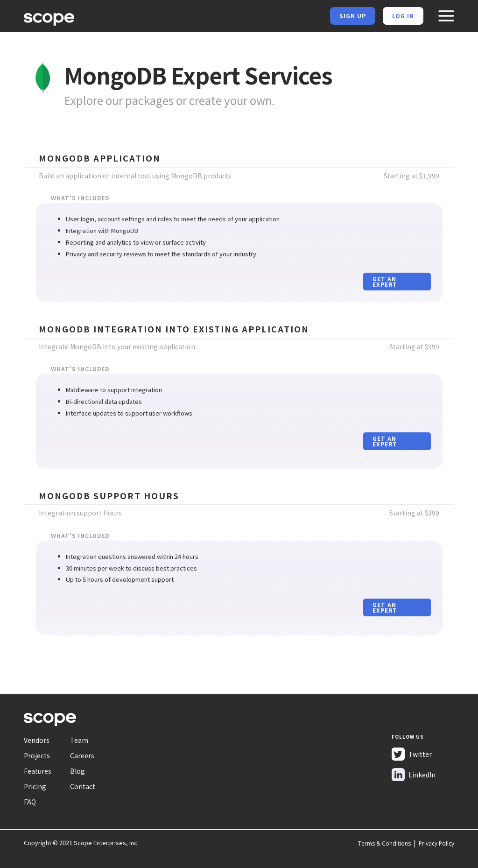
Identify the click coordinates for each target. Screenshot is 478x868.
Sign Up (353, 16)
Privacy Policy (436, 843)
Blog (77, 771)
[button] (446, 16)
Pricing (35, 786)
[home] (49, 18)
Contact (83, 786)
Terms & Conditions (384, 843)
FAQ (30, 802)
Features (38, 771)
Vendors (37, 740)
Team (79, 740)
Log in (403, 16)
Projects (37, 755)
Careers (82, 755)
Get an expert (385, 281)
